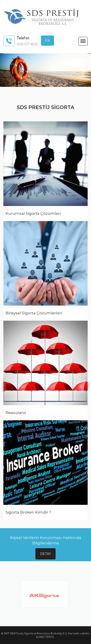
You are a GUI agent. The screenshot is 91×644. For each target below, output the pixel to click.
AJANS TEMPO (45, 637)
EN (48, 40)
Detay (45, 554)
